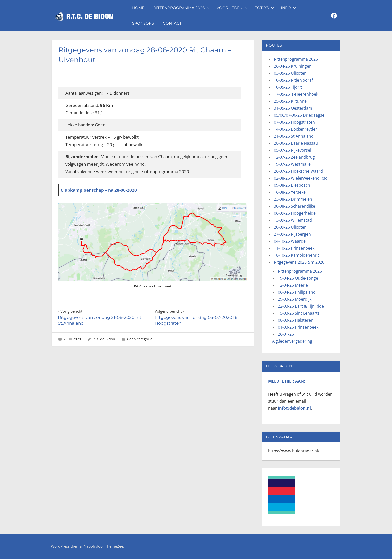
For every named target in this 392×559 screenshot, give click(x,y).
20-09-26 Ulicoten (290, 227)
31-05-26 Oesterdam (293, 108)
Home (138, 8)
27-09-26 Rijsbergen (292, 234)
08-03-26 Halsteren (296, 320)
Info (288, 8)
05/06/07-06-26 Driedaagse (299, 115)
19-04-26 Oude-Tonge (298, 278)
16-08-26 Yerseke (290, 192)
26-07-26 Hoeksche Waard (298, 171)
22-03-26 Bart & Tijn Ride (301, 306)
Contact (172, 23)
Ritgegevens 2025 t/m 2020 (299, 262)
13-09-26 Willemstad (293, 220)
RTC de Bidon (104, 339)
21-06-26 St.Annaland (294, 136)
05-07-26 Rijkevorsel (293, 150)
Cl (63, 190)
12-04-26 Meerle (293, 285)
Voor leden (232, 8)
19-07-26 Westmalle (292, 164)
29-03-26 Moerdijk (295, 299)
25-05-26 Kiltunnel (291, 101)
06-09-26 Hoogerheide (295, 213)
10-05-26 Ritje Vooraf (293, 80)
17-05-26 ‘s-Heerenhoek (296, 94)
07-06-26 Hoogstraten (294, 122)
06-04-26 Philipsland (297, 292)
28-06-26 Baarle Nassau (296, 143)
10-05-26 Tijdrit (288, 87)
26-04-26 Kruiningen (293, 66)
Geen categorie (140, 339)
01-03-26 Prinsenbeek (298, 327)
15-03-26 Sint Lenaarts (299, 313)
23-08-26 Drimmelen (293, 199)
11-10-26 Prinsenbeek (294, 248)
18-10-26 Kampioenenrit (297, 255)
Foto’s (264, 8)
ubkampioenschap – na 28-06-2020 (101, 190)
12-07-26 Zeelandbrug (294, 157)
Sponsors (143, 23)
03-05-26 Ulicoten (290, 73)
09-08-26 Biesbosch (292, 185)
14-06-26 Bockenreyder (296, 129)
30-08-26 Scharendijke (295, 206)
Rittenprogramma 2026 (182, 8)
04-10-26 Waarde (290, 241)
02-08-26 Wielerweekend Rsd (301, 178)
